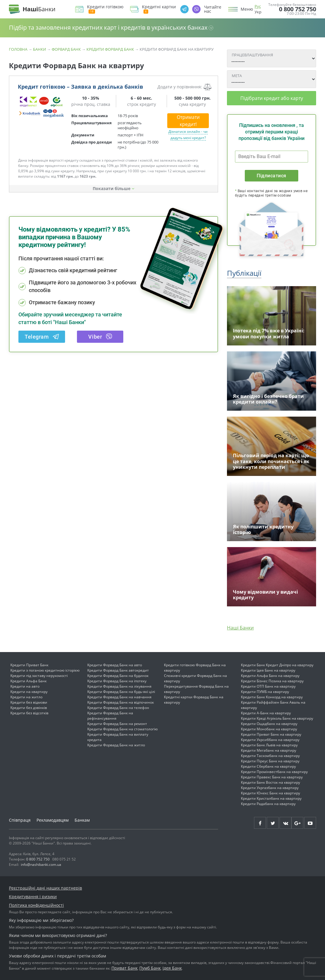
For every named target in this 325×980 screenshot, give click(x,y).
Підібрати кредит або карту (272, 98)
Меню (247, 9)
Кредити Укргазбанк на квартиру (270, 788)
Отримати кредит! (188, 121)
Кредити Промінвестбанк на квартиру (274, 772)
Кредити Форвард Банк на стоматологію (123, 729)
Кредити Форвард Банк (110, 49)
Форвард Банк (66, 49)
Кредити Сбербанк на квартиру (268, 766)
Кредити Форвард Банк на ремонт (117, 724)
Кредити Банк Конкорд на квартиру (272, 697)
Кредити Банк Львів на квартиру (269, 745)
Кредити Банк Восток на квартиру (270, 782)
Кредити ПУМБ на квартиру (265, 692)
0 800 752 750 (298, 9)
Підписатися (271, 176)
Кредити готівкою (105, 9)
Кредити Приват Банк (29, 665)
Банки (40, 49)
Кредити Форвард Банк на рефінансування (110, 716)
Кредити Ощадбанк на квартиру (269, 724)
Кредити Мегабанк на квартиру (269, 750)
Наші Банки (240, 628)
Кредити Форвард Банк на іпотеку (117, 681)
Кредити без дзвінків (29, 708)
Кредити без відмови (29, 702)
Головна (18, 49)
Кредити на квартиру (29, 692)
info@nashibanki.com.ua (41, 865)
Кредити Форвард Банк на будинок (118, 676)
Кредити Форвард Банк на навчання (119, 697)
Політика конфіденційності (36, 905)
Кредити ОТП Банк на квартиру (268, 686)
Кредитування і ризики (33, 897)
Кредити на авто (25, 686)
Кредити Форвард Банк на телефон (118, 708)
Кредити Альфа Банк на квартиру (270, 676)
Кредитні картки (159, 9)
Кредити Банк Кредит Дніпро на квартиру (277, 665)
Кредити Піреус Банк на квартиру (270, 761)
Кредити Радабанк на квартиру (268, 804)
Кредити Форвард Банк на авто (115, 665)
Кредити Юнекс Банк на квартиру (270, 793)
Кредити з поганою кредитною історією (45, 670)
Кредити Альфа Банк (29, 681)
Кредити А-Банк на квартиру (266, 713)
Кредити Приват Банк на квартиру (271, 734)
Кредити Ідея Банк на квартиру (268, 670)
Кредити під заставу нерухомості (39, 676)
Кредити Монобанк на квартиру (269, 729)
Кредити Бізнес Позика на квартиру (272, 681)
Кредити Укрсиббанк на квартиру (270, 740)
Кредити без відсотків (29, 713)
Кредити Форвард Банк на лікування (119, 686)
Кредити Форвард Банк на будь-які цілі (121, 692)
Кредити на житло (26, 697)
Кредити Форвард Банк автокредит (118, 670)
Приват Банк (124, 968)
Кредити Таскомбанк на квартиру (270, 756)
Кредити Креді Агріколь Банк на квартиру (277, 718)
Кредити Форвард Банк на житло (116, 745)
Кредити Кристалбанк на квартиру (271, 798)
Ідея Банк (172, 968)
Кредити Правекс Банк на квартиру (272, 777)
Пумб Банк (150, 968)
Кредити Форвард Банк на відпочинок (121, 702)
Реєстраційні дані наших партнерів (45, 888)
